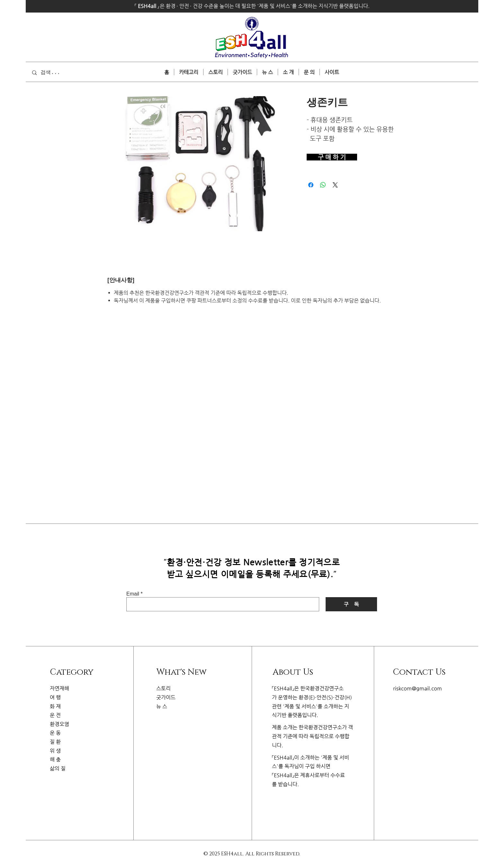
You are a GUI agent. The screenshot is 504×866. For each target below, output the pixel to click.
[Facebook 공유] (311, 185)
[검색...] (59, 73)
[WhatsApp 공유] (323, 185)
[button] (332, 72)
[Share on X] (335, 185)
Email (133, 594)
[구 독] (351, 604)
